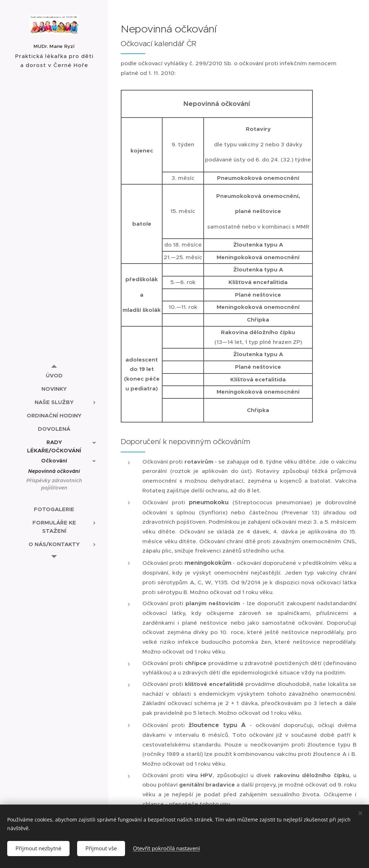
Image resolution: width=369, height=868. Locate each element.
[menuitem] (54, 375)
